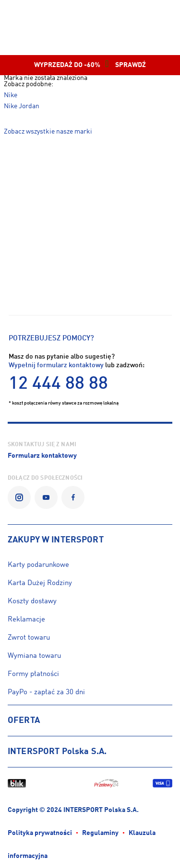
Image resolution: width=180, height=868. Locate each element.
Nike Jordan (22, 107)
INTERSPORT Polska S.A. (57, 752)
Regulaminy (100, 833)
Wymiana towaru (34, 656)
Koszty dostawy (32, 602)
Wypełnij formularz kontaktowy (56, 366)
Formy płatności (33, 674)
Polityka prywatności (40, 833)
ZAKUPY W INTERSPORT (56, 540)
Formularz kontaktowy (42, 456)
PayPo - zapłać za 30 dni (46, 693)
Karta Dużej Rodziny (40, 583)
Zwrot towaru (29, 638)
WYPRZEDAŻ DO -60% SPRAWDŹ (90, 65)
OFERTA (24, 721)
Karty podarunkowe (38, 565)
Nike (11, 96)
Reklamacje (26, 620)
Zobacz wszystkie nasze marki (48, 132)
